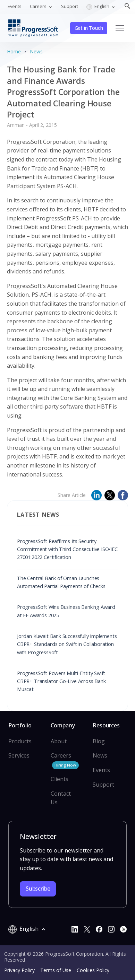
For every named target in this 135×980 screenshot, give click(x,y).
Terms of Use (56, 970)
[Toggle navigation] (120, 28)
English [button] (98, 6)
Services (19, 755)
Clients (60, 779)
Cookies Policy (93, 970)
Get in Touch (89, 28)
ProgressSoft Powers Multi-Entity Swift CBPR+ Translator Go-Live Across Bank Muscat (61, 681)
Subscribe (38, 889)
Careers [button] (39, 6)
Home (14, 51)
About (59, 741)
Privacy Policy (19, 970)
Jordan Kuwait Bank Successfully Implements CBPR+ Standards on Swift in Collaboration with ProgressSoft (67, 644)
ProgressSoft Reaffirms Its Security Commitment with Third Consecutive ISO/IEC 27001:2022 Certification (67, 549)
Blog (99, 741)
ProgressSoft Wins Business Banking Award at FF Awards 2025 (66, 611)
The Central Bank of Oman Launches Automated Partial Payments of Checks (61, 582)
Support (70, 6)
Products (20, 741)
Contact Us (61, 798)
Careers (65, 760)
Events (15, 6)
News (36, 51)
